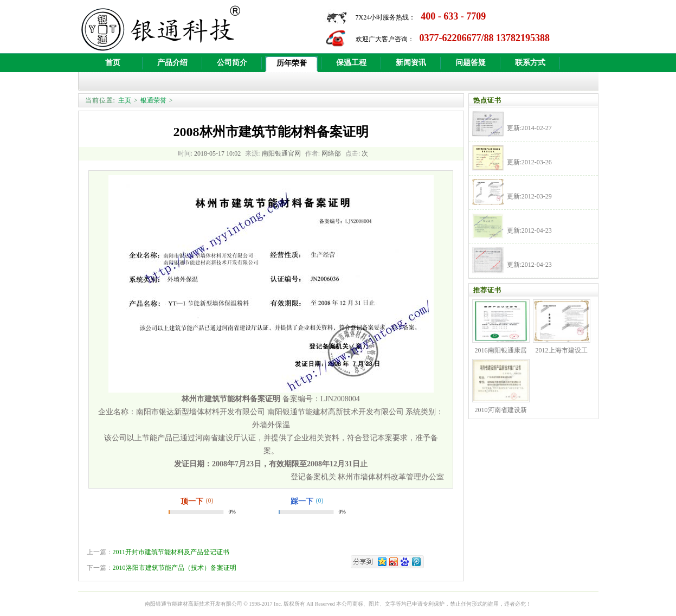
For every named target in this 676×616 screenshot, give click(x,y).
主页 (125, 100)
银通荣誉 (153, 100)
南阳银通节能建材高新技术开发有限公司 (194, 604)
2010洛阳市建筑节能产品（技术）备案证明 (175, 568)
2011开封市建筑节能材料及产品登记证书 (171, 552)
